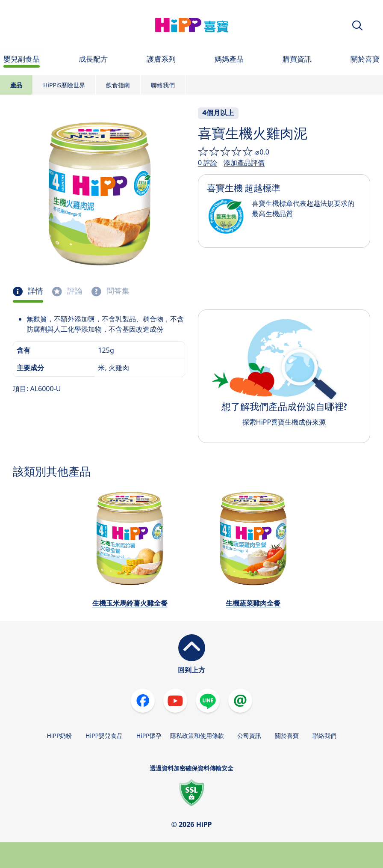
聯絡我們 (163, 85)
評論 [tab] (74, 291)
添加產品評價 (244, 163)
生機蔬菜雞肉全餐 (253, 603)
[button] (357, 25)
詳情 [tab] (35, 291)
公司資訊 (249, 736)
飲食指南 (118, 85)
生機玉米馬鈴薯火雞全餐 (130, 603)
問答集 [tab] (117, 291)
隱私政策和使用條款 (197, 736)
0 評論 (208, 163)
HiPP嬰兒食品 (104, 736)
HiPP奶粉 (59, 736)
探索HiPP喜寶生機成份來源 (284, 422)
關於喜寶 (287, 736)
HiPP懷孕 (149, 736)
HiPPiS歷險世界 (64, 85)
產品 (16, 85)
